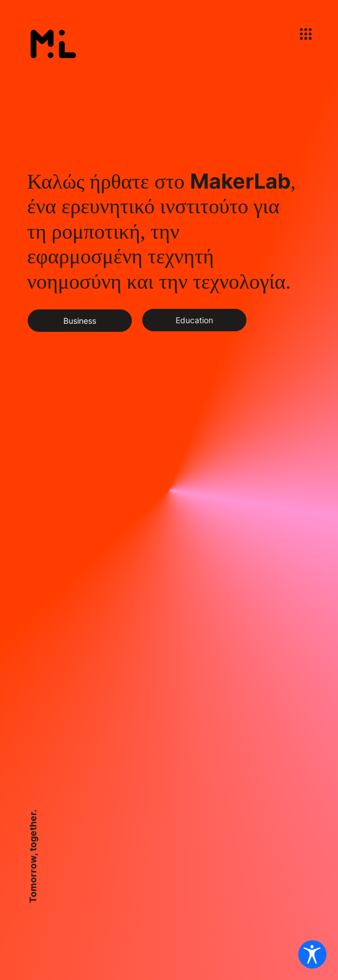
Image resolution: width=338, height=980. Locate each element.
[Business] (80, 321)
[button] (306, 34)
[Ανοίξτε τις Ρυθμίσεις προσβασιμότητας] (311, 953)
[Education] (195, 320)
